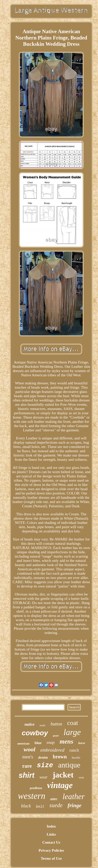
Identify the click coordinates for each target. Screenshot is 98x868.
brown (60, 757)
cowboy (35, 733)
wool (30, 749)
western (32, 796)
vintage (60, 785)
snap (51, 742)
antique (69, 765)
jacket (63, 775)
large (72, 732)
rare (27, 766)
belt (40, 807)
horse (82, 743)
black (26, 806)
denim (43, 757)
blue (38, 743)
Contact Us (51, 842)
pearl (56, 736)
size (45, 765)
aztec (54, 799)
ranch (74, 750)
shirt (27, 775)
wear (43, 777)
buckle (76, 758)
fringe (75, 805)
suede (56, 805)
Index (51, 826)
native (29, 724)
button (56, 724)
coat (72, 723)
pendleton (36, 788)
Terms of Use (51, 858)
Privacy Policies (51, 850)
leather (74, 796)
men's (28, 757)
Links (51, 834)
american (23, 744)
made (42, 725)
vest (81, 777)
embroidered (53, 750)
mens (66, 741)
